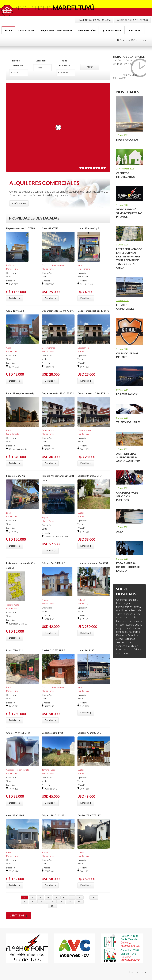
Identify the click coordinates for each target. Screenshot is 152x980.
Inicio (8, 30)
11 (42, 901)
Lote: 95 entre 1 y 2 (52, 733)
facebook (123, 40)
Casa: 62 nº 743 (50, 228)
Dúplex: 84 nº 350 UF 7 (90, 476)
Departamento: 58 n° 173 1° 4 (93, 393)
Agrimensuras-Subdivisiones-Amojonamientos (128, 457)
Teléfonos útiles (128, 422)
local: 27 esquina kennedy (20, 393)
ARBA (120, 532)
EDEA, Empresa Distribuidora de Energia (128, 567)
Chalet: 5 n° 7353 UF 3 (54, 650)
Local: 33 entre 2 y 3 (88, 228)
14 (70, 901)
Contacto (134, 30)
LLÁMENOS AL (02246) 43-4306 (94, 20)
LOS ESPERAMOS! (127, 394)
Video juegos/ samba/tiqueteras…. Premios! (131, 213)
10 (33, 901)
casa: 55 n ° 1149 (15, 815)
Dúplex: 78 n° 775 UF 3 (89, 815)
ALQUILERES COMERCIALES (44, 183)
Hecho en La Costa (135, 972)
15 (79, 901)
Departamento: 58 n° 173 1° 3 (93, 311)
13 (61, 901)
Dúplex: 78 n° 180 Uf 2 (89, 733)
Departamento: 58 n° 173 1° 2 (58, 393)
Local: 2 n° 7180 (86, 650)
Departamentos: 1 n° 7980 (20, 228)
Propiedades (26, 30)
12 (52, 901)
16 (52, 906)
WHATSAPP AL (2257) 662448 (132, 20)
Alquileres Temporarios (56, 30)
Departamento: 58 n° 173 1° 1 (58, 311)
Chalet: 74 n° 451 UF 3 (18, 733)
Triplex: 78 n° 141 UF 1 (54, 815)
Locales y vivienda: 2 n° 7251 (93, 563)
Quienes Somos (112, 30)
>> (94, 897)
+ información (19, 203)
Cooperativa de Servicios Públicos (127, 496)
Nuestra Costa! (127, 140)
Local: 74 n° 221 (15, 650)
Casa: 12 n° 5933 (15, 311)
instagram (139, 40)
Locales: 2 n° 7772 (16, 476)
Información (87, 30)
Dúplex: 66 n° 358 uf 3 (53, 563)
